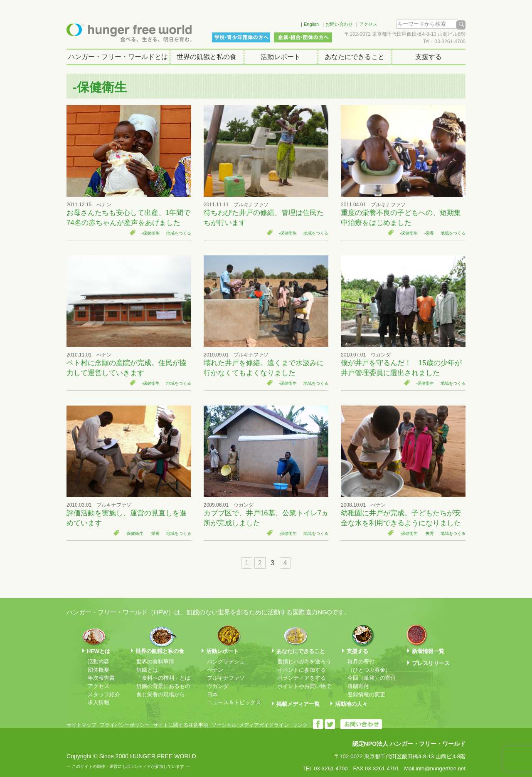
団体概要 (99, 670)
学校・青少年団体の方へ (241, 37)
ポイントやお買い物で (304, 686)
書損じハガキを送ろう (304, 662)
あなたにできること (355, 57)
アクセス (368, 24)
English (311, 24)
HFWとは (99, 651)
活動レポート (281, 57)
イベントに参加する (302, 670)
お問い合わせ (339, 24)
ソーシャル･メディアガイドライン (250, 725)
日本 (212, 694)
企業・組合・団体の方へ (303, 37)
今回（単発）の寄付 (372, 678)
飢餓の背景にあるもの (163, 686)
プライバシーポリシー (125, 725)
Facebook (282, 23)
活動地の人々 (351, 704)
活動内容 (99, 662)
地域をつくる (179, 233)
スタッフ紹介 (104, 694)
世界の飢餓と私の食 (207, 57)
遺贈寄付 (358, 686)
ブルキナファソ (226, 678)
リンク (300, 725)
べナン (215, 670)
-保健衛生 (151, 233)
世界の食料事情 (155, 662)
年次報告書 (101, 678)
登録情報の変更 (366, 694)
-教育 (429, 533)
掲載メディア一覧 (298, 704)
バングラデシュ (226, 662)
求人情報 (99, 702)
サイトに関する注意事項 (181, 725)
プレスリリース (431, 663)
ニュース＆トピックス (234, 702)
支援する (429, 57)
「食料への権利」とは (163, 678)
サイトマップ (81, 725)
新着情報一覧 (428, 651)
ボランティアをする (302, 678)
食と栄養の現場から (161, 694)
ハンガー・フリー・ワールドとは (118, 57)
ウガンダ (218, 686)
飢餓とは (147, 670)
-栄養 (429, 233)
